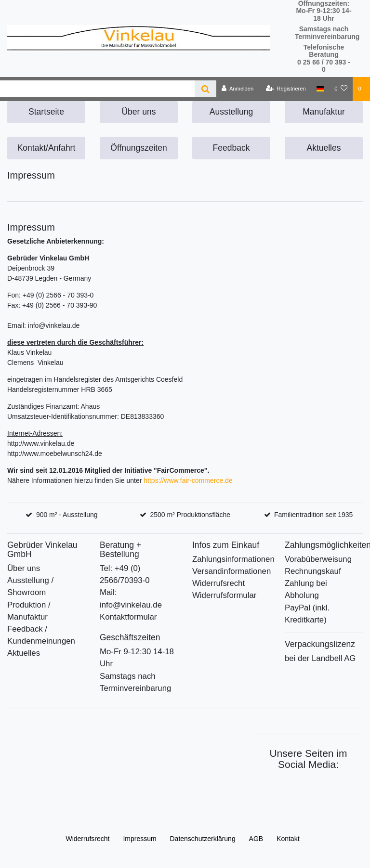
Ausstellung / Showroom (30, 586)
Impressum (139, 839)
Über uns (139, 112)
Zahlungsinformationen (233, 559)
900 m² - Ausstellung (67, 515)
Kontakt (288, 839)
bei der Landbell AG (320, 658)
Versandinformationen (231, 571)
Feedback (231, 148)
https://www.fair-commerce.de (188, 480)
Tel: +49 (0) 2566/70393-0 (125, 574)
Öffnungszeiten (139, 148)
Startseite (46, 112)
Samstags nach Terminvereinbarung (135, 682)
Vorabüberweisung (318, 559)
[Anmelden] (238, 89)
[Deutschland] (320, 89)
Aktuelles (324, 148)
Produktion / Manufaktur (29, 611)
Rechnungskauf (313, 571)
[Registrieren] (286, 89)
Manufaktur (324, 112)
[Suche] (205, 89)
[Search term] (97, 89)
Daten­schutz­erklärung (203, 839)
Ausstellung (231, 112)
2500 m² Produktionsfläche (190, 515)
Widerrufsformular (224, 595)
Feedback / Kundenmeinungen (41, 635)
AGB (256, 839)
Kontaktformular (128, 617)
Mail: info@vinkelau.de (131, 598)
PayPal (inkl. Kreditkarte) (307, 614)
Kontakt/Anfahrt (46, 148)
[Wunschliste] (341, 89)
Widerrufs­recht (87, 839)
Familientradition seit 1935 (313, 515)
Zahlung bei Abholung (306, 589)
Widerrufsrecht (218, 583)
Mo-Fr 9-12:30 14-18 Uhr (137, 658)
